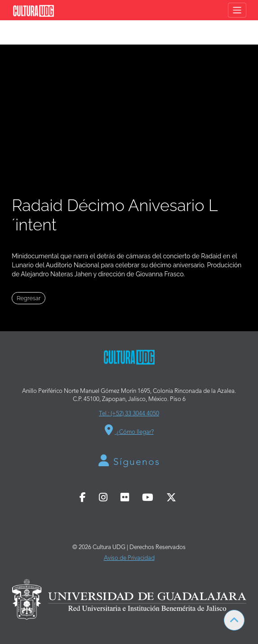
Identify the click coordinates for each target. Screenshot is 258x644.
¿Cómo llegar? (129, 430)
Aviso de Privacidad (129, 558)
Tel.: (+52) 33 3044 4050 (129, 414)
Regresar (29, 298)
